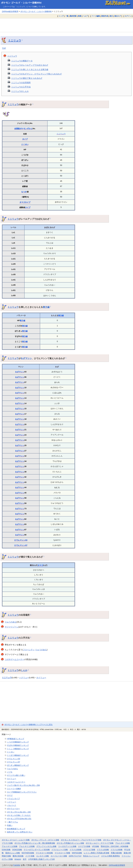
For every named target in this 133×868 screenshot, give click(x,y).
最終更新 (73, 16)
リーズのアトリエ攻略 (67, 846)
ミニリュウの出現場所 (21, 83)
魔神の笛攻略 (18, 856)
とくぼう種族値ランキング (18, 755)
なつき (24, 192)
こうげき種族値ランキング (18, 742)
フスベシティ (29, 650)
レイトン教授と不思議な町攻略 (97, 853)
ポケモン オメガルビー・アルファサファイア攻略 (81, 840)
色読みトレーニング (91, 856)
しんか (24, 670)
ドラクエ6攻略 (76, 850)
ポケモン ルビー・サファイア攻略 (100, 843)
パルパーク (12, 805)
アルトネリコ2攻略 (10, 846)
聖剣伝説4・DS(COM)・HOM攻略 (115, 846)
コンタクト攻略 (42, 856)
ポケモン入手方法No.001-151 (19, 819)
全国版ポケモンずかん (23, 129)
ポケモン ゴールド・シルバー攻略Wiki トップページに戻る (29, 725)
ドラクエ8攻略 (103, 850)
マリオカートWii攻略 (44, 853)
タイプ (25, 139)
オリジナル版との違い (16, 775)
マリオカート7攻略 (62, 853)
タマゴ (22, 202)
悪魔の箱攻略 (116, 853)
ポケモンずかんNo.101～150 (19, 812)
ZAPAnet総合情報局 (10, 11)
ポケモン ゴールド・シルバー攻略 (16, 840)
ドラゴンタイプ (13, 799)
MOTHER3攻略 (28, 853)
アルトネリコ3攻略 (27, 846)
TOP (4, 48)
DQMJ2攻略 (17, 850)
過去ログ (118, 16)
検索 (80, 16)
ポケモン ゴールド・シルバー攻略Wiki (21, 3)
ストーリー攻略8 (14, 789)
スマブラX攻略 (84, 846)
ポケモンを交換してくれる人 (19, 815)
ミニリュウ (15, 40)
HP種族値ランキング (16, 739)
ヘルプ (85, 16)
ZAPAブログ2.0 (75, 856)
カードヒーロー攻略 (59, 856)
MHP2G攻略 (77, 853)
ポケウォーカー (13, 809)
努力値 (46, 307)
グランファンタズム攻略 (46, 846)
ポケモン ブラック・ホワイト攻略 (45, 840)
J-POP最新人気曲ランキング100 (41, 859)
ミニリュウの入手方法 (21, 87)
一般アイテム (12, 822)
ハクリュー (24, 678)
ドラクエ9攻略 (117, 850)
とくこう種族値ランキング (18, 749)
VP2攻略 (95, 846)
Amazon (18, 859)
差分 (111, 16)
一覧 (67, 16)
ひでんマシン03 (21, 540)
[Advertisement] (66, 25)
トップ (61, 16)
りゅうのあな (11, 622)
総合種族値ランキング (16, 829)
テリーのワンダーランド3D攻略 (37, 850)
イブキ (10, 772)
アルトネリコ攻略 (123, 843)
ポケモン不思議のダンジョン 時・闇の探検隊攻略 (35, 843)
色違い (10, 825)
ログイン (128, 16)
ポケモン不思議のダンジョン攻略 (70, 843)
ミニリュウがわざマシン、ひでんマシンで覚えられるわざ (36, 74)
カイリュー (41, 678)
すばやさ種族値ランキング (18, 745)
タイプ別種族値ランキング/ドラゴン (22, 792)
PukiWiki (17, 865)
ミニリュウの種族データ (22, 61)
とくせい (25, 144)
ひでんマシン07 (21, 545)
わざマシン (26, 358)
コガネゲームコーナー (15, 659)
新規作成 (105, 16)
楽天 (25, 859)
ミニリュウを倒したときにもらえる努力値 (30, 69)
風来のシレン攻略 (13, 853)
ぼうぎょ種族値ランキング (18, 765)
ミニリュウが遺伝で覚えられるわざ (27, 78)
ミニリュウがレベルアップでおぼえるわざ (30, 65)
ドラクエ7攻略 (89, 850)
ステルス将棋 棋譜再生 (111, 856)
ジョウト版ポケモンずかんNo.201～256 (23, 785)
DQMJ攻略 (6, 850)
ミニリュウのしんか (20, 91)
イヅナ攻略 (30, 856)
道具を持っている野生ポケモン (20, 832)
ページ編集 (96, 16)
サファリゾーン (12, 627)
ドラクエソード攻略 (60, 850)
